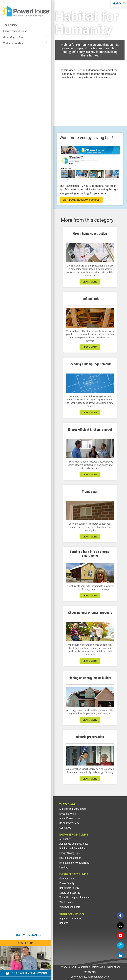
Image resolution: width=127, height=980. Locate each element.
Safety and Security (70, 893)
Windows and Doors (70, 907)
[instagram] (120, 945)
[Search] (119, 4)
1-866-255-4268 (26, 935)
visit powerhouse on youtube (81, 200)
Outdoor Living (67, 879)
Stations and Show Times (73, 809)
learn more (90, 282)
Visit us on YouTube (25, 43)
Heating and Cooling (70, 858)
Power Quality (67, 883)
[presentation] (90, 100)
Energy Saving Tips (69, 853)
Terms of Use (114, 967)
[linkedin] (120, 955)
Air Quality (65, 839)
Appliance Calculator (70, 918)
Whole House (66, 902)
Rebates (64, 923)
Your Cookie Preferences (90, 967)
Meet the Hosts (68, 814)
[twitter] (120, 926)
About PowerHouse (70, 818)
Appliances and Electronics (74, 844)
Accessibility (90, 972)
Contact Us (65, 828)
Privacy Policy (67, 967)
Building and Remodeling (73, 848)
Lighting (64, 867)
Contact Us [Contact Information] (26, 943)
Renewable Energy (69, 888)
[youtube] (120, 935)
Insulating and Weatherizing (74, 863)
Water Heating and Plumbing (75, 898)
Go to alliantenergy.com (26, 973)
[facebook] (120, 916)
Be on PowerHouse (69, 823)
